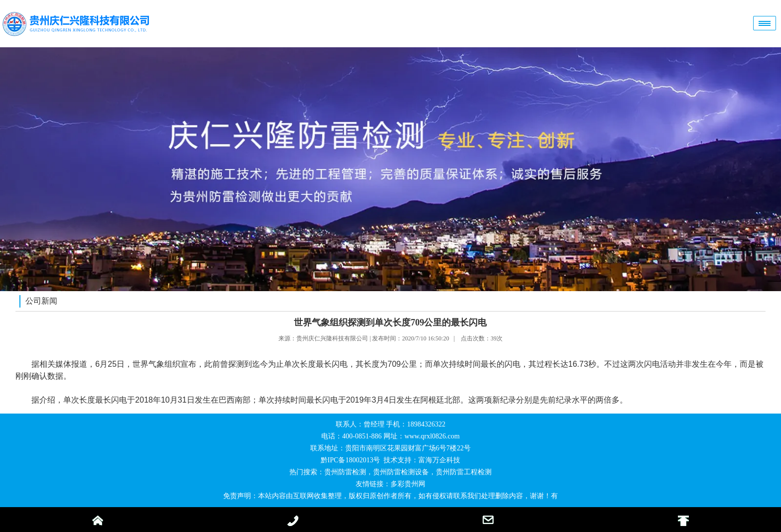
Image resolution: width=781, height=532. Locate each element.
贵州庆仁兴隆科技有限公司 (332, 338)
